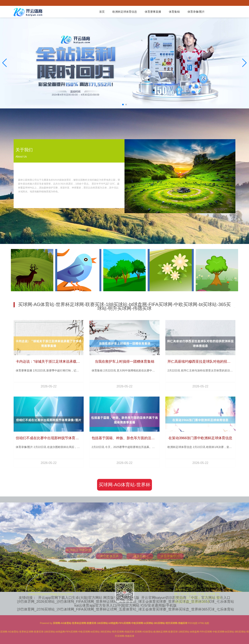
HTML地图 (204, 623)
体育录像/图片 (196, 12)
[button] (244, 63)
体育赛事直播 (153, 12)
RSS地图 (193, 623)
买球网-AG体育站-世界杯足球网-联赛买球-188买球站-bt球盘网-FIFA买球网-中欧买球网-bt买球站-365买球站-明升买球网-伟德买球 (124, 486)
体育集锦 (174, 12)
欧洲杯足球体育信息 (125, 12)
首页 (102, 12)
